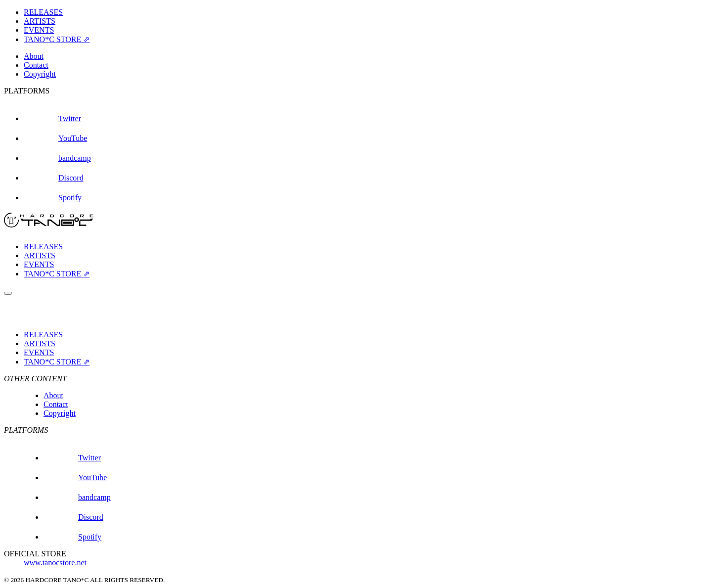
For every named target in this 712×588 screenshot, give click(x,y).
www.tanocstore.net (55, 563)
